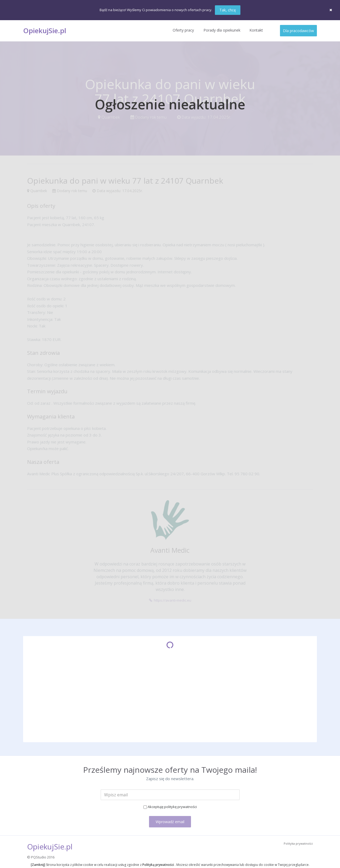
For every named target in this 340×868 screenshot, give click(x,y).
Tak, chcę (228, 10)
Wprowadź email (170, 822)
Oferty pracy (183, 30)
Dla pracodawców (298, 31)
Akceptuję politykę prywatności (172, 807)
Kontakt (256, 30)
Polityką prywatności (159, 865)
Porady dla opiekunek (222, 30)
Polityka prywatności (298, 843)
